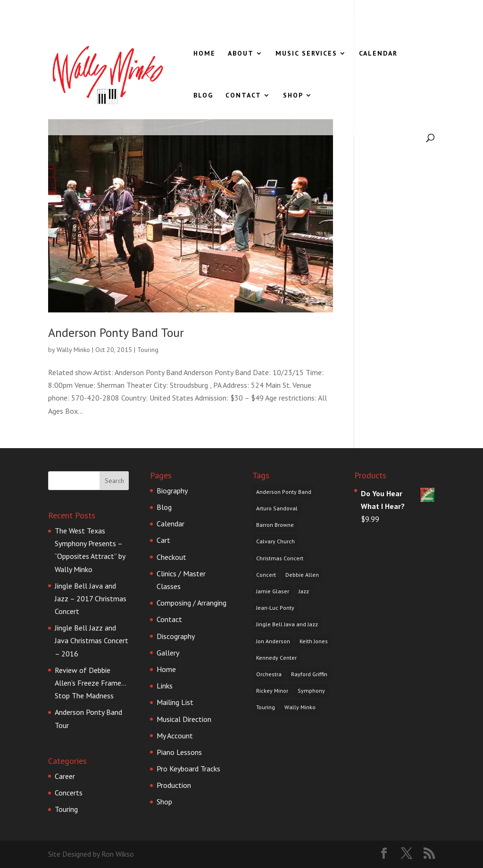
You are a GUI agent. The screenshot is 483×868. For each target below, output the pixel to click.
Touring (148, 350)
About (241, 54)
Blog (203, 96)
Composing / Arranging (192, 603)
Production (174, 785)
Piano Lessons (179, 752)
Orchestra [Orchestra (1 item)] (269, 674)
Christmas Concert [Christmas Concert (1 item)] (280, 558)
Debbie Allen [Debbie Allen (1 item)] (302, 575)
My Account (175, 736)
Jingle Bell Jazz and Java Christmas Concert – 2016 (92, 640)
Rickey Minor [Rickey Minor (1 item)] (272, 691)
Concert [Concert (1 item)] (266, 575)
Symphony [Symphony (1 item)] (311, 691)
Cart (163, 540)
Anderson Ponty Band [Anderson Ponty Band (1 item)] (284, 492)
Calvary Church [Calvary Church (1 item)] (275, 541)
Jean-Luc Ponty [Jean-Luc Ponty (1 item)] (275, 608)
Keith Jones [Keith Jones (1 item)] (314, 641)
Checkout (171, 557)
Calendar (378, 54)
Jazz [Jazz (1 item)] (304, 591)
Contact (243, 96)
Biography (172, 491)
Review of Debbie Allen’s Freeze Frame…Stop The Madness (91, 683)
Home (204, 54)
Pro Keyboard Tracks (188, 769)
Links (165, 686)
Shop (293, 96)
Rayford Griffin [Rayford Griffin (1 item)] (309, 674)
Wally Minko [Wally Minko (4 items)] (300, 707)
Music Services (306, 54)
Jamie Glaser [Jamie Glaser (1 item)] (273, 591)
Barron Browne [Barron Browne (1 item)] (275, 525)
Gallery (168, 653)
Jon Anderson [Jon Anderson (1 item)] (273, 641)
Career (65, 776)
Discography (176, 636)
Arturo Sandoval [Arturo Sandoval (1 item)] (277, 508)
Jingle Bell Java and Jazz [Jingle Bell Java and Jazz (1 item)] (287, 624)
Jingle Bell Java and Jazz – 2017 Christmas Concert (91, 598)
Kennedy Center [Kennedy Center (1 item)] (276, 658)
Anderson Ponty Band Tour (116, 332)
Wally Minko (73, 350)
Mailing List (175, 702)
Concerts (69, 793)
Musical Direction (184, 719)
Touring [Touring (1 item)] (266, 707)
